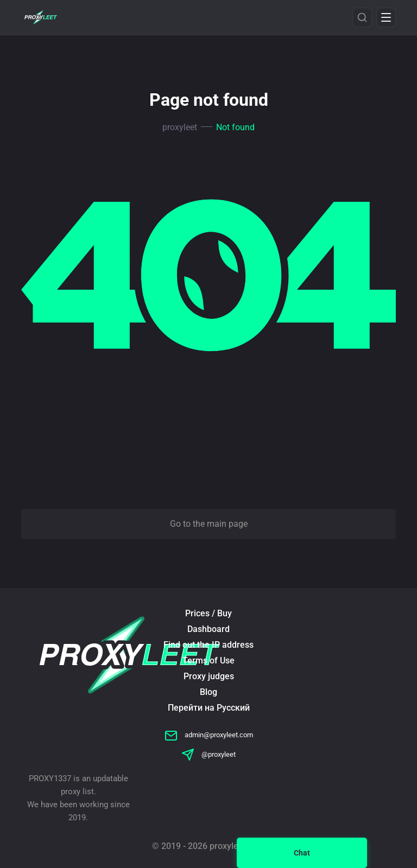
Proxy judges (209, 676)
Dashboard (208, 629)
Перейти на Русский (209, 708)
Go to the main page (209, 524)
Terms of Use (208, 660)
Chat (302, 853)
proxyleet (180, 127)
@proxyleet (208, 754)
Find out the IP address (208, 645)
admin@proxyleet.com (209, 735)
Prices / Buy (208, 613)
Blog (208, 692)
